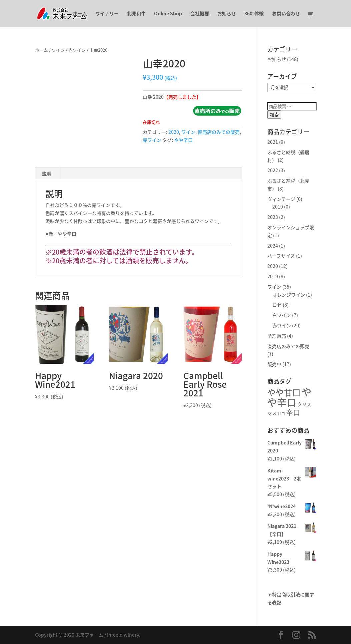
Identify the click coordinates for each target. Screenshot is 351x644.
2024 (273, 246)
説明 (47, 174)
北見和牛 (136, 14)
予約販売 (277, 336)
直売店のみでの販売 (219, 132)
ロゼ (277, 305)
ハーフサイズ (281, 256)
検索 (274, 115)
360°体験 (254, 14)
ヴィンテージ (281, 199)
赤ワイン (77, 50)
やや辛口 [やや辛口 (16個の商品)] (289, 397)
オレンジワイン (289, 295)
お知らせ (227, 14)
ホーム (80, 14)
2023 (273, 217)
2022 (273, 170)
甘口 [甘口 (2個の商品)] (281, 414)
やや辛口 (183, 140)
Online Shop (168, 14)
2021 (273, 142)
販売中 (274, 364)
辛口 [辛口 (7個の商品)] (293, 412)
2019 (278, 207)
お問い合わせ (286, 14)
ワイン (58, 50)
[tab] (47, 174)
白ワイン (282, 315)
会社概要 (200, 14)
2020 (174, 132)
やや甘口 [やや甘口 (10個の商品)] (284, 392)
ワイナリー (107, 14)
